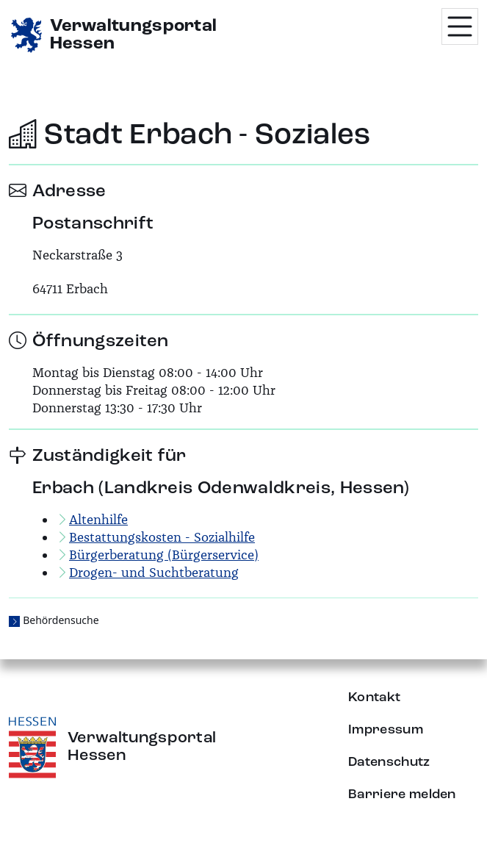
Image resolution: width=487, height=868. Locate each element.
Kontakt (374, 697)
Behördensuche (61, 620)
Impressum (386, 730)
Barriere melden (402, 795)
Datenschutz (389, 762)
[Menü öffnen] (460, 26)
